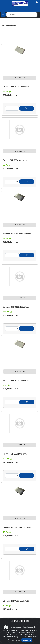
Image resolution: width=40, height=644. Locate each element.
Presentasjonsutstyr (9, 25)
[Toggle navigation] (3, 15)
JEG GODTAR (27, 640)
